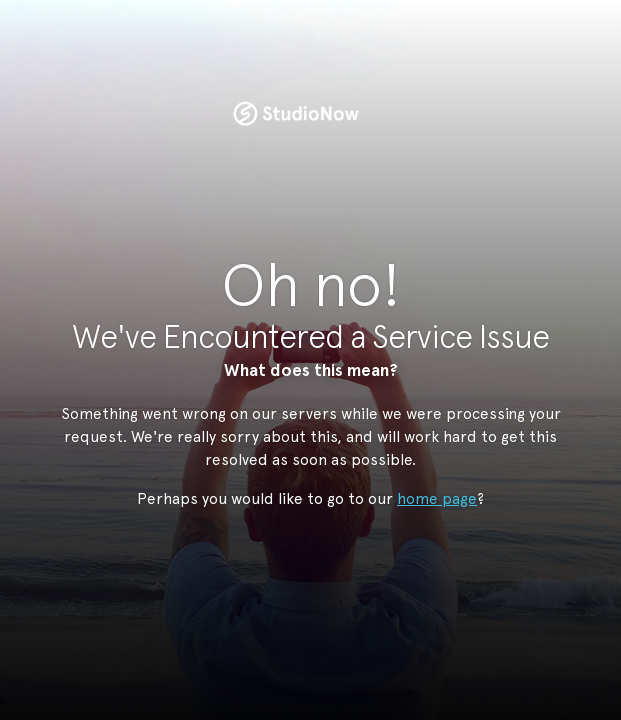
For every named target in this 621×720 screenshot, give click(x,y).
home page (437, 498)
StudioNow (296, 114)
